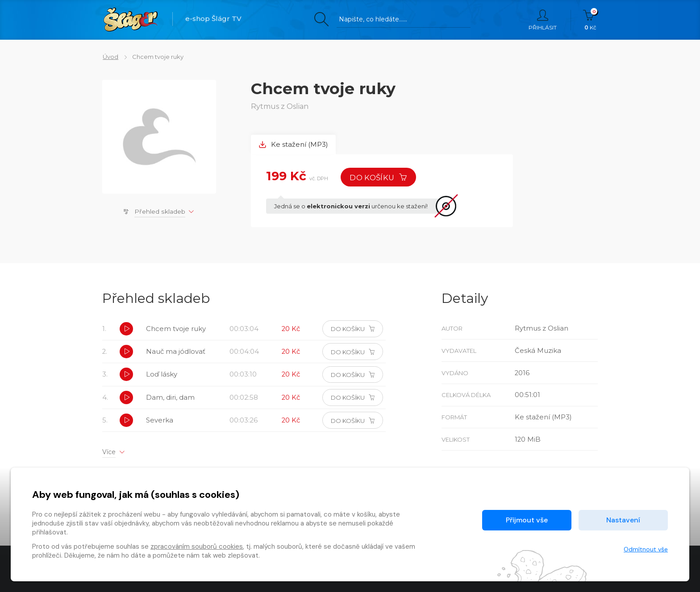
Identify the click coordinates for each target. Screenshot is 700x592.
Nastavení (623, 520)
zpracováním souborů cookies (197, 546)
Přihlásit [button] (543, 20)
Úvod (110, 57)
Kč (590, 20)
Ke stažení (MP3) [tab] (294, 145)
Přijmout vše (527, 520)
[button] (126, 330)
